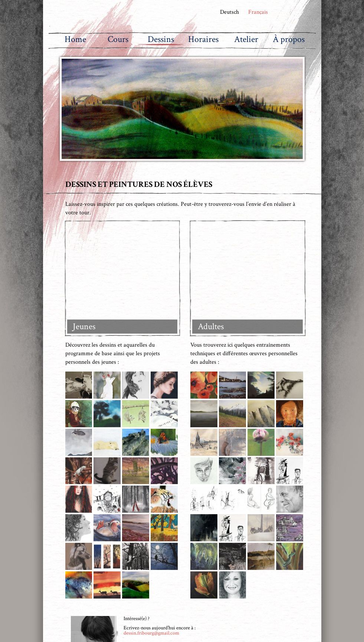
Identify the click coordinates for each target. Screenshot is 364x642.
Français (259, 12)
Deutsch (229, 12)
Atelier (246, 39)
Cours (118, 39)
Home (75, 39)
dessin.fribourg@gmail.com (151, 531)
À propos (289, 39)
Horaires (203, 39)
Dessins (161, 39)
